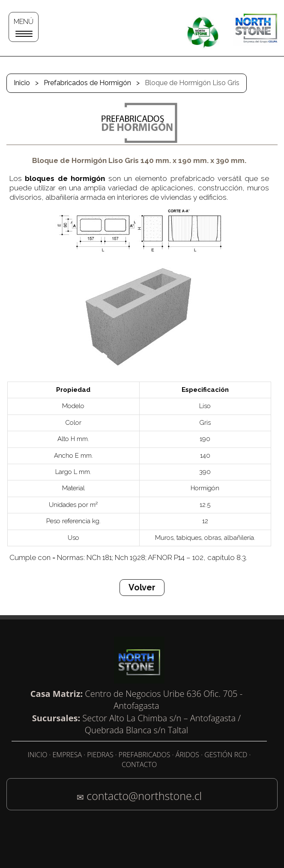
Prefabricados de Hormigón (87, 83)
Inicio (22, 83)
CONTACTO (139, 764)
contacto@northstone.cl (144, 796)
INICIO (38, 755)
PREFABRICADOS (145, 755)
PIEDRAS (100, 755)
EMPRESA (67, 755)
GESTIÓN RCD (226, 755)
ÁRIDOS (187, 755)
